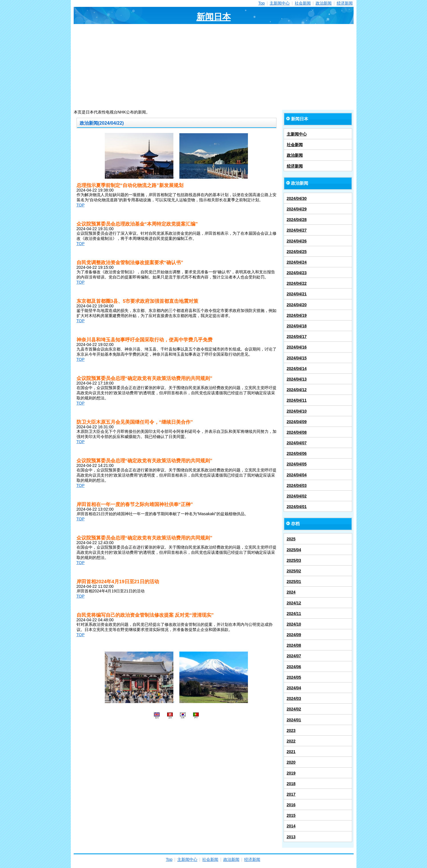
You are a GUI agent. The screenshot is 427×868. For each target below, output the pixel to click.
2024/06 (294, 667)
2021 (291, 752)
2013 (291, 837)
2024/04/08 (297, 432)
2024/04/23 (297, 273)
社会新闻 (303, 3)
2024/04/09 (297, 422)
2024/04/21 (297, 294)
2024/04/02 (297, 496)
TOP (81, 205)
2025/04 (294, 550)
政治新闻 (324, 3)
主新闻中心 (280, 3)
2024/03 (294, 698)
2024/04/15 (297, 358)
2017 (291, 794)
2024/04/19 (297, 315)
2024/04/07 (297, 443)
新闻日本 (214, 17)
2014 (291, 826)
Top (261, 3)
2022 (291, 741)
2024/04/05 (297, 464)
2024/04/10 (297, 411)
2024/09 (294, 635)
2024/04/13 (297, 379)
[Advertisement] (214, 67)
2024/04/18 (297, 326)
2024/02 (294, 709)
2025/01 (294, 582)
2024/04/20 (297, 305)
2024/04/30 (297, 198)
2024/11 (294, 614)
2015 (291, 815)
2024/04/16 (297, 347)
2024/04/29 (297, 209)
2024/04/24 (297, 262)
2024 (291, 592)
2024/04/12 (297, 390)
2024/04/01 (297, 507)
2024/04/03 (297, 485)
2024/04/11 (297, 400)
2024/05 (294, 677)
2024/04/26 (297, 241)
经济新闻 (345, 3)
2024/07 (294, 656)
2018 (291, 784)
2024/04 (294, 688)
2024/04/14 (297, 369)
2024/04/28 (297, 220)
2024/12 (294, 603)
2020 (291, 762)
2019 (291, 773)
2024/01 (294, 720)
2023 (291, 730)
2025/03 (294, 560)
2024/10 (294, 624)
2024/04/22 (297, 283)
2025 (291, 539)
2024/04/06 (297, 453)
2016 (291, 805)
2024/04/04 (297, 475)
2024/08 (294, 645)
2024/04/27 (297, 230)
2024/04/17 (297, 337)
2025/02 (294, 571)
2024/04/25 (297, 252)
